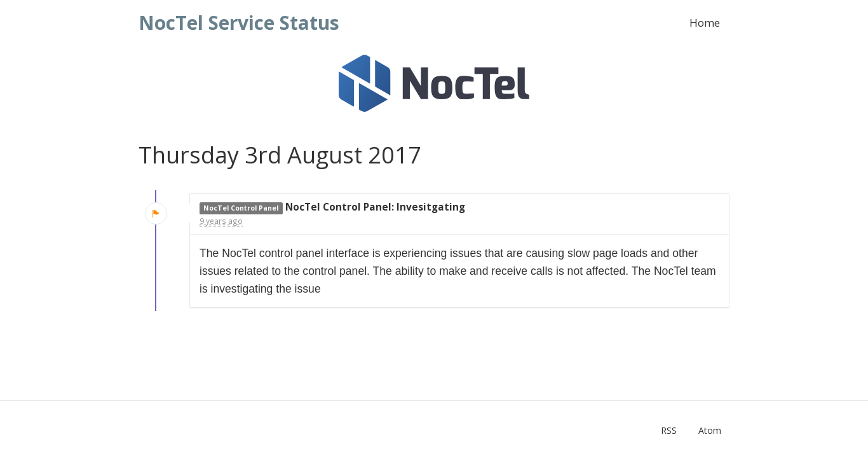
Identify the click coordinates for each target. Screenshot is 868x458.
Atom (710, 430)
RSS (669, 430)
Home (705, 23)
